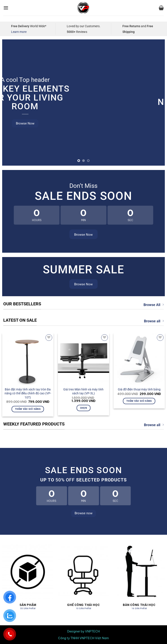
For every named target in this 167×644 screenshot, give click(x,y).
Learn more (19, 32)
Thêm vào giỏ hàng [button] (28, 409)
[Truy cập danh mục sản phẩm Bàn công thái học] (139, 579)
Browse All (154, 305)
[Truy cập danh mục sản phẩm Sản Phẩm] (28, 579)
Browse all (154, 321)
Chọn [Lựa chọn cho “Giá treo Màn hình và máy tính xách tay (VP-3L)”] (83, 408)
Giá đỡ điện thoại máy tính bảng (139, 389)
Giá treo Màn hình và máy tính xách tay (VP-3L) (83, 391)
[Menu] (6, 8)
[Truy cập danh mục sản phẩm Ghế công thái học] (83, 579)
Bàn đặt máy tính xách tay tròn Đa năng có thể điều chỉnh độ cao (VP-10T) (28, 393)
